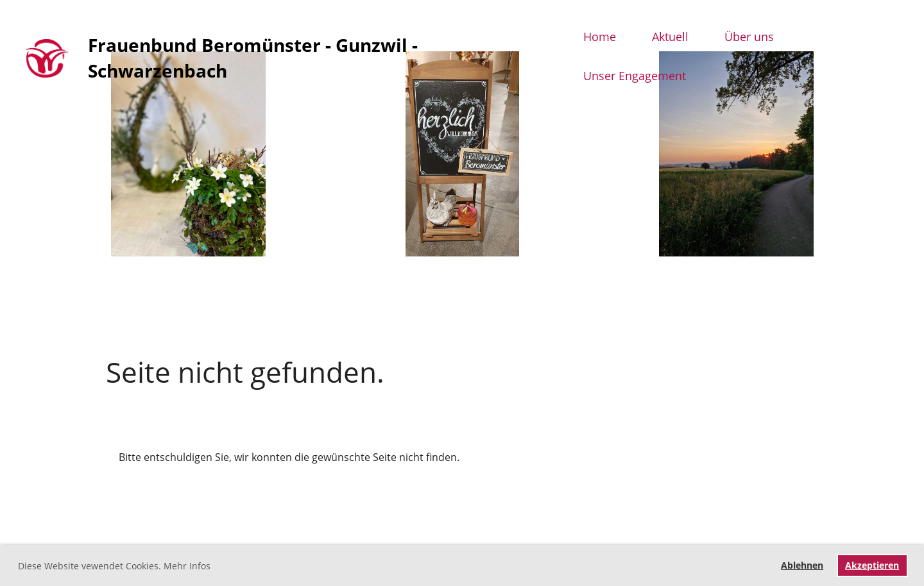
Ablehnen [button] (802, 565)
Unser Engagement (635, 76)
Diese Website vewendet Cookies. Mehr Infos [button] (114, 566)
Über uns (749, 37)
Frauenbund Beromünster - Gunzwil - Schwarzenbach (253, 57)
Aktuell (670, 37)
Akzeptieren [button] (872, 565)
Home (600, 37)
